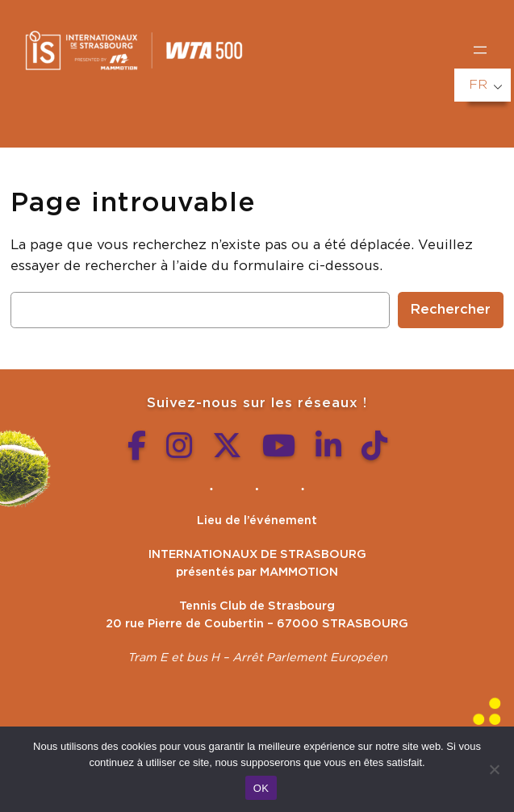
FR (478, 85)
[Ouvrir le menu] (480, 50)
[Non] (494, 769)
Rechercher (451, 310)
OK (261, 788)
